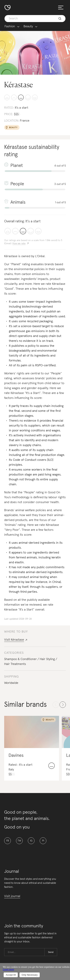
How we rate (19, 244)
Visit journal (12, 896)
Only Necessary (30, 975)
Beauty (28, 27)
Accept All (11, 975)
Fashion (10, 27)
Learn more (8, 969)
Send (51, 952)
